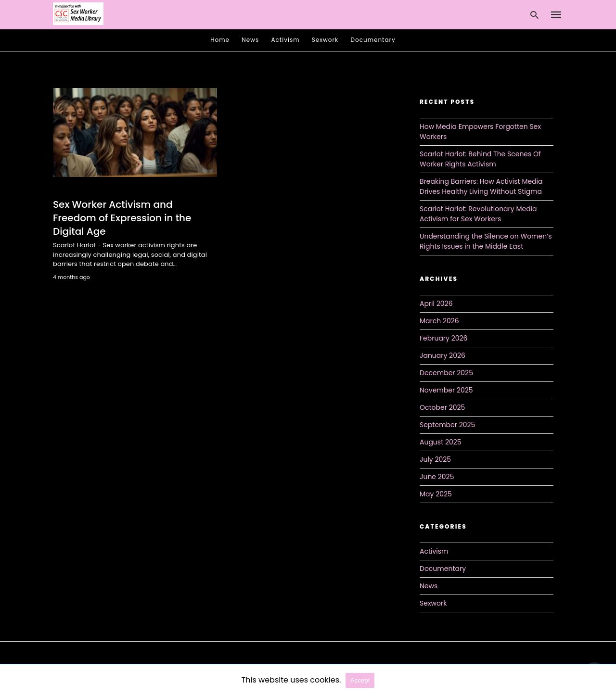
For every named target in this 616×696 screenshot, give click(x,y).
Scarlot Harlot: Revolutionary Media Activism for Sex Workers (478, 214)
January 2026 (443, 355)
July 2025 (435, 459)
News (250, 40)
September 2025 (447, 425)
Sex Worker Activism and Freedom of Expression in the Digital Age (122, 218)
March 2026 (439, 321)
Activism (286, 40)
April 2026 (436, 304)
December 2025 (446, 373)
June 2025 (437, 477)
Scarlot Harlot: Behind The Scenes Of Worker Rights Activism (480, 159)
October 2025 (442, 407)
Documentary (373, 40)
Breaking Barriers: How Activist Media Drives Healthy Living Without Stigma (481, 186)
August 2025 (441, 442)
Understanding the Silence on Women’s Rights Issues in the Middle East (486, 241)
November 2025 (446, 390)
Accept (360, 680)
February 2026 (443, 338)
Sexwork (325, 40)
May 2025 (436, 494)
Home (220, 40)
